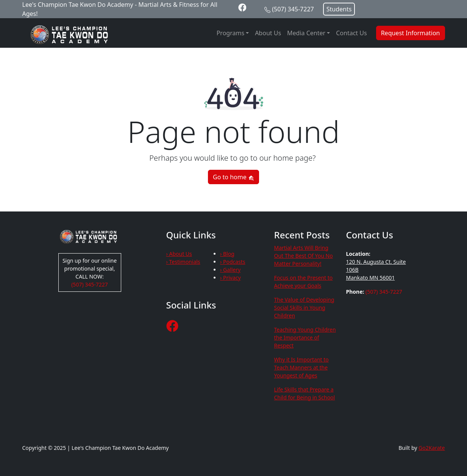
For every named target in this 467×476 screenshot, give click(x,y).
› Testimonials (183, 262)
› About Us (179, 254)
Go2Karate (432, 448)
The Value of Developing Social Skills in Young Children (304, 308)
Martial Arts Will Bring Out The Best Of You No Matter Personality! (304, 256)
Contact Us (351, 33)
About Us (268, 33)
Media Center (306, 33)
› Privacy (230, 278)
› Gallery (230, 270)
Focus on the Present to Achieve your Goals (304, 282)
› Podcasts (233, 262)
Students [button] (339, 9)
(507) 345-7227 (293, 9)
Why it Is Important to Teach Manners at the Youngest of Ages (301, 367)
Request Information (411, 33)
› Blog (227, 254)
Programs (230, 33)
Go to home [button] (233, 177)
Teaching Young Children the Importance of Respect (305, 337)
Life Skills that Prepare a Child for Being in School (305, 393)
